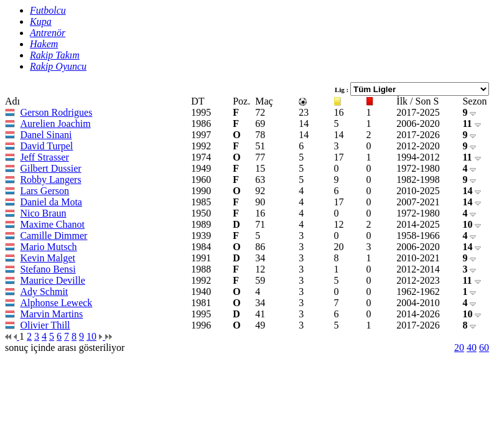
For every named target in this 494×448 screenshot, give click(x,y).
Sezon (474, 101)
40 (472, 348)
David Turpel (46, 146)
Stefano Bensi (48, 269)
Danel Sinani (46, 135)
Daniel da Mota (51, 202)
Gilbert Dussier (50, 168)
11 (471, 124)
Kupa (41, 21)
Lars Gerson (44, 191)
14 (472, 191)
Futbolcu (48, 10)
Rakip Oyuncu (58, 66)
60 (484, 348)
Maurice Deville (52, 280)
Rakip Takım (55, 55)
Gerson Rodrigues (56, 112)
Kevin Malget (47, 258)
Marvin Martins (51, 314)
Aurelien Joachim (55, 124)
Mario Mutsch (48, 247)
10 (472, 224)
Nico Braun (43, 213)
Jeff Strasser (44, 157)
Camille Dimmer (54, 236)
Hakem (44, 44)
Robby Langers (50, 180)
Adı (12, 101)
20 (459, 348)
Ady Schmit (44, 292)
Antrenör (48, 33)
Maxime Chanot (52, 224)
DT (198, 101)
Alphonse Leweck (56, 303)
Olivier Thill (45, 325)
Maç (264, 101)
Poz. (241, 101)
